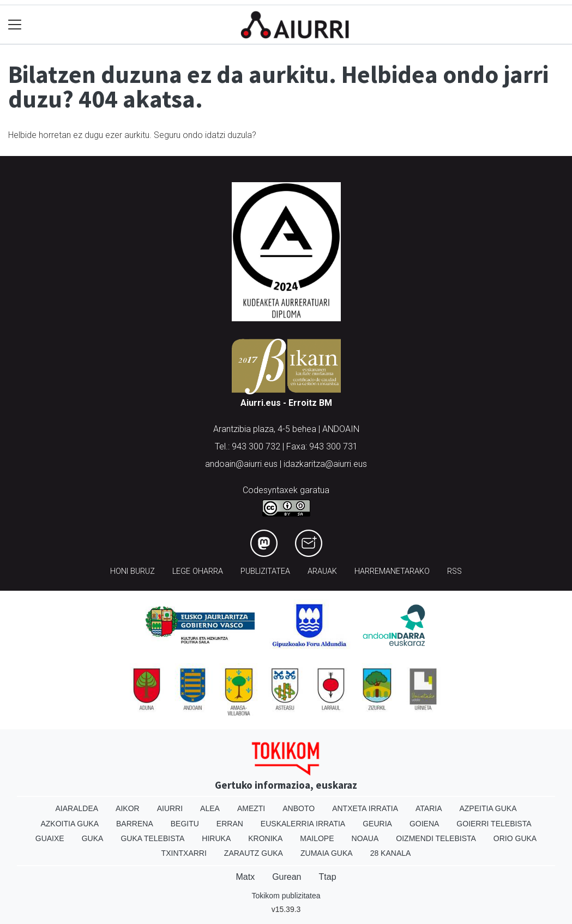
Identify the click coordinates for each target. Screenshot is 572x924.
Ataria (429, 808)
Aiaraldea (77, 808)
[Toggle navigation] (15, 25)
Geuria (377, 824)
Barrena (135, 824)
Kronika (265, 838)
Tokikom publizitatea (286, 896)
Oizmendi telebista (436, 838)
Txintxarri (184, 853)
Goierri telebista (494, 824)
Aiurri (170, 808)
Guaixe (50, 838)
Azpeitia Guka (488, 808)
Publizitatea (265, 571)
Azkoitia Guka (70, 824)
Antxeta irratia (365, 808)
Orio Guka (515, 838)
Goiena (424, 824)
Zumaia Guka (327, 853)
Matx (245, 877)
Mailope (317, 838)
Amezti (251, 808)
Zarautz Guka (254, 853)
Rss (454, 571)
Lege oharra (198, 571)
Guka (93, 838)
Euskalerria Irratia (303, 824)
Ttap (328, 877)
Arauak (322, 571)
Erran (230, 824)
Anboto (299, 808)
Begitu (185, 824)
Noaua (365, 838)
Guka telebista (152, 838)
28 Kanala (391, 853)
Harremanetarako (392, 571)
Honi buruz (133, 571)
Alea (210, 808)
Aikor (128, 808)
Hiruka (216, 838)
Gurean (287, 877)
